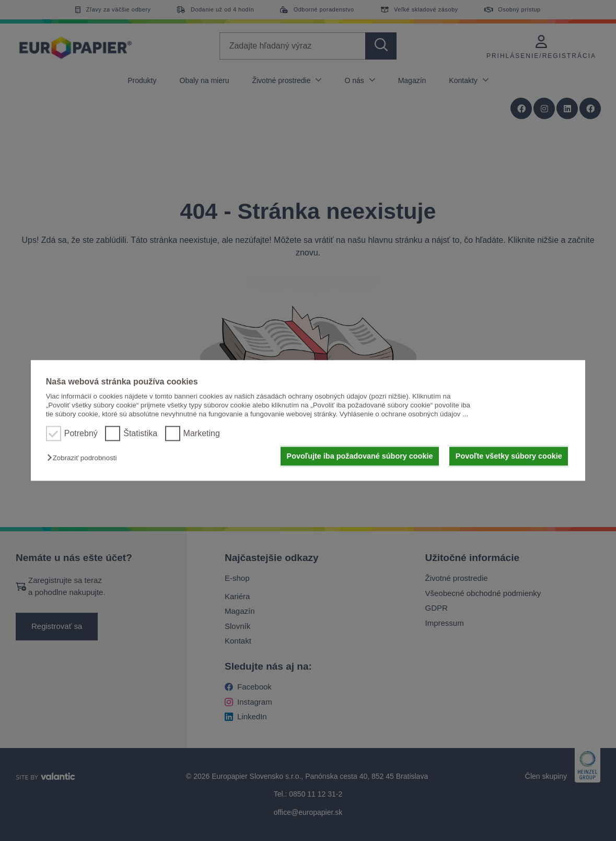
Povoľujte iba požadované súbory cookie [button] (360, 456)
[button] (84, 458)
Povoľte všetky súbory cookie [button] (509, 456)
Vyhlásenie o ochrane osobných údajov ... (404, 414)
